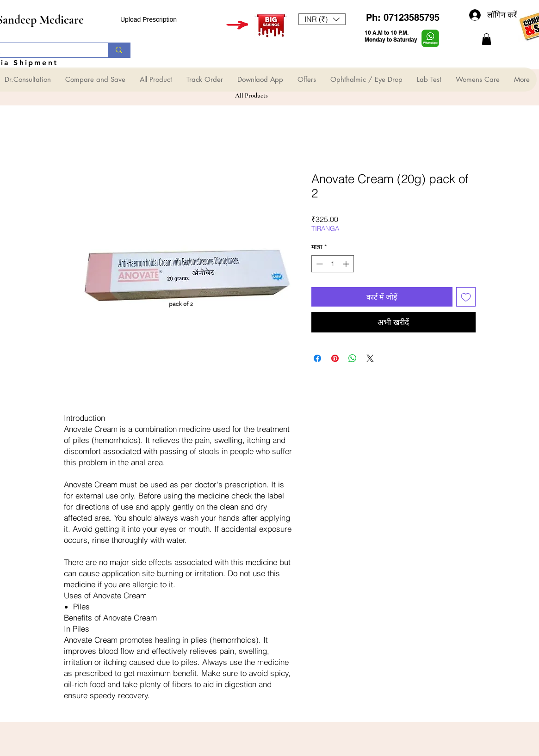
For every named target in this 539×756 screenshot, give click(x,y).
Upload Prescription (149, 19)
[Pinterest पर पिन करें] (335, 358)
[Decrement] (319, 264)
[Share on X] (370, 358)
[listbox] (322, 19)
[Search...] (119, 50)
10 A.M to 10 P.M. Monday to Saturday (391, 36)
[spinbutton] (333, 264)
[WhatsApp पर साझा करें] (353, 358)
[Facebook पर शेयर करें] (317, 358)
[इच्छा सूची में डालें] (466, 297)
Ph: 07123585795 (403, 18)
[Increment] (347, 264)
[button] (322, 19)
